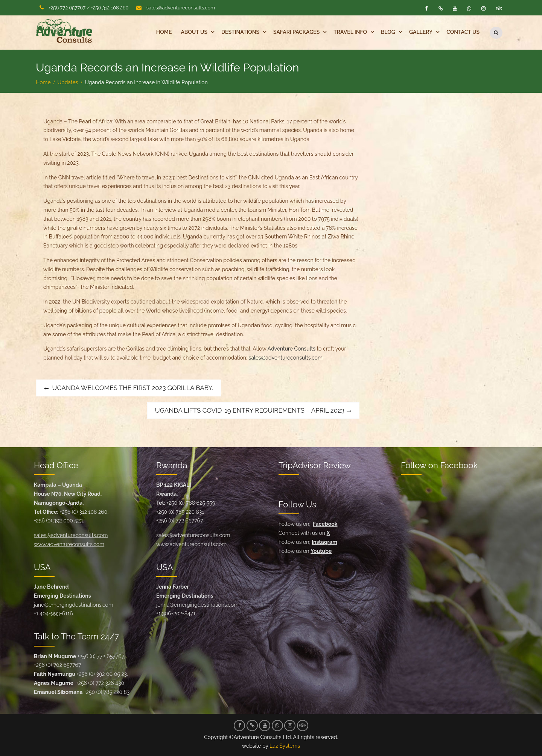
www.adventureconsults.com (69, 544)
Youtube (321, 550)
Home (164, 32)
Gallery (421, 32)
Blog (388, 32)
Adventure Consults (292, 348)
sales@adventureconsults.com (181, 8)
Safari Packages (296, 32)
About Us (194, 32)
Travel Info (350, 32)
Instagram (324, 542)
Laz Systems (285, 745)
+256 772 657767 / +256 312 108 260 (88, 8)
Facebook (325, 524)
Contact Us (463, 32)
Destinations (240, 32)
